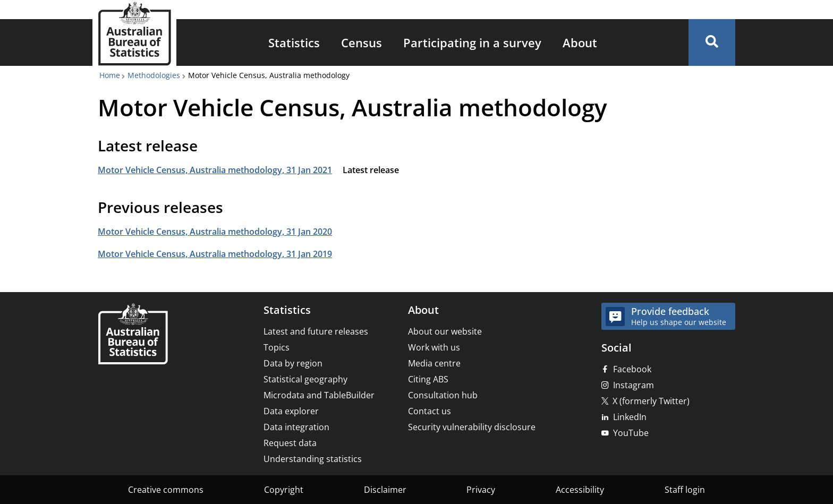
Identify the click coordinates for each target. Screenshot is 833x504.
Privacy (481, 490)
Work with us (434, 347)
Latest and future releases (316, 331)
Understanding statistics (313, 459)
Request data (290, 443)
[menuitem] (294, 42)
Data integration (296, 427)
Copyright (284, 490)
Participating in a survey (472, 42)
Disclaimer (385, 490)
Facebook (632, 369)
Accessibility (580, 490)
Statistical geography (305, 379)
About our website (445, 331)
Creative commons (166, 490)
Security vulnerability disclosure (472, 427)
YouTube (631, 433)
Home (110, 75)
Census (362, 42)
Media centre (434, 363)
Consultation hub (443, 395)
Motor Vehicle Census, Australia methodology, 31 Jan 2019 (215, 254)
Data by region (293, 363)
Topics (277, 347)
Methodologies (154, 75)
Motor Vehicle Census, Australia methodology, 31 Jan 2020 (215, 232)
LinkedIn (630, 417)
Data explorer (291, 411)
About (580, 42)
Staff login (685, 490)
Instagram (634, 385)
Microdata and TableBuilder (319, 395)
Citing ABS (428, 379)
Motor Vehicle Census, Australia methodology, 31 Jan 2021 (215, 170)
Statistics (294, 42)
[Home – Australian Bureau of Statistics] (133, 335)
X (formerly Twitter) (651, 401)
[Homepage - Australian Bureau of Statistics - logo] (134, 34)
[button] (712, 42)
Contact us (430, 411)
